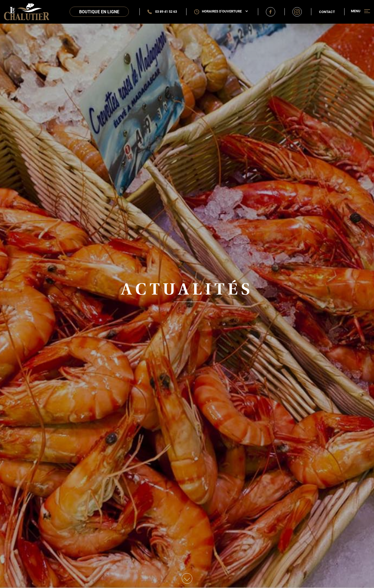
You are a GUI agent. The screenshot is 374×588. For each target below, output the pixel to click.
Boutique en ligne (99, 12)
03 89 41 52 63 (162, 11)
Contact (327, 12)
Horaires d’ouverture (225, 11)
